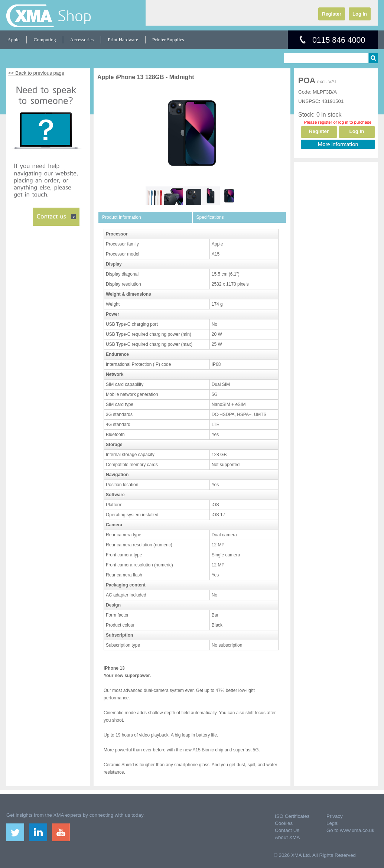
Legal (333, 823)
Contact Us (287, 830)
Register (332, 14)
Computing (45, 40)
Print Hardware (123, 40)
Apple (14, 40)
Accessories (82, 40)
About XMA (287, 837)
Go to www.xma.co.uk (350, 830)
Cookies (284, 823)
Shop (74, 16)
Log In (360, 14)
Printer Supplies (168, 40)
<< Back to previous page (36, 73)
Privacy (335, 816)
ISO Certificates (292, 816)
